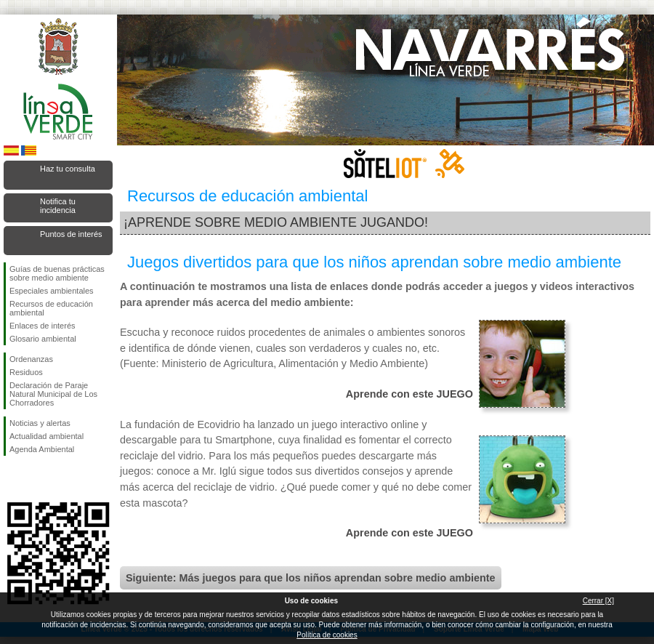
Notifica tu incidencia (58, 206)
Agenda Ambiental (42, 449)
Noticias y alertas (40, 423)
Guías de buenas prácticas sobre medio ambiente (57, 273)
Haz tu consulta (68, 169)
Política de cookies (327, 635)
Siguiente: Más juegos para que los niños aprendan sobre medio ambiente (311, 578)
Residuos (26, 372)
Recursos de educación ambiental (51, 308)
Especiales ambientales (52, 291)
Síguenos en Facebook (12, 479)
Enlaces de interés (43, 326)
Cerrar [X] (598, 601)
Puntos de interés (71, 234)
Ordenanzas (31, 359)
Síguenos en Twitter (36, 479)
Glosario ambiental (43, 339)
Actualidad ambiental (47, 436)
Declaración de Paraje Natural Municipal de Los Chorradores (53, 394)
